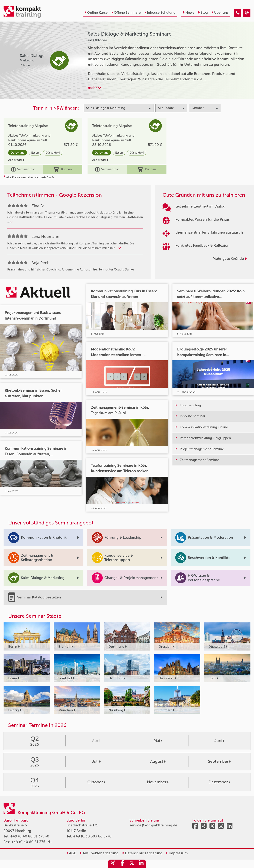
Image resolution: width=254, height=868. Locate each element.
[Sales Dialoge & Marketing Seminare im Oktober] (238, 13)
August (158, 761)
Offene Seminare (126, 13)
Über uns (220, 13)
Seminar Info (23, 169)
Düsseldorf (53, 153)
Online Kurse (96, 13)
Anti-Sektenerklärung (99, 853)
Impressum (177, 853)
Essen (35, 153)
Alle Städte (16, 160)
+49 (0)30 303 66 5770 (92, 836)
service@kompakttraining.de (153, 825)
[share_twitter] (132, 864)
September (219, 761)
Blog (203, 13)
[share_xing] (113, 864)
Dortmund (18, 153)
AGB (71, 853)
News (188, 13)
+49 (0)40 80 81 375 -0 (30, 836)
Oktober (96, 782)
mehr (94, 88)
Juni (219, 741)
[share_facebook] (122, 864)
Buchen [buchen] (63, 169)
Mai (158, 741)
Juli (96, 761)
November (158, 782)
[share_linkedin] (141, 864)
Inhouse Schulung (160, 13)
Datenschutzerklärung (142, 853)
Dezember (219, 782)
